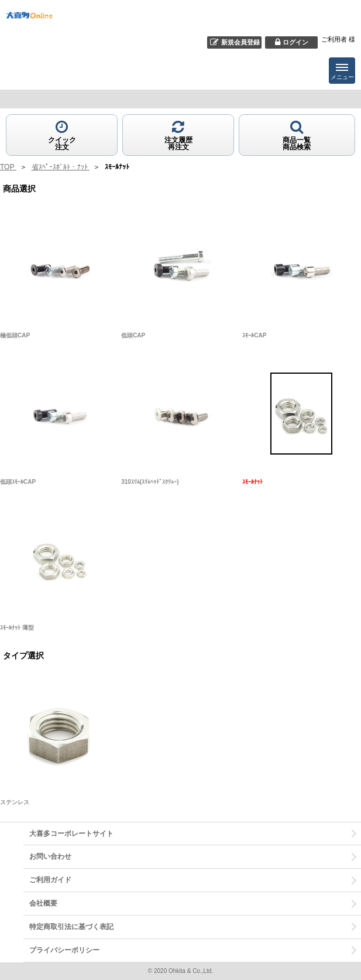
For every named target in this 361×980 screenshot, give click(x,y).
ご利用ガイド (50, 880)
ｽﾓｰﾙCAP (254, 335)
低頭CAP (133, 335)
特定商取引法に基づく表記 (71, 927)
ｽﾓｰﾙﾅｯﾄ (252, 482)
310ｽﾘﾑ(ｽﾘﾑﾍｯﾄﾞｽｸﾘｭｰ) (150, 482)
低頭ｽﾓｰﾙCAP (18, 482)
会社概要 (43, 903)
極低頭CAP (15, 335)
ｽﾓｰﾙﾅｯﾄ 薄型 (17, 628)
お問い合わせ (50, 856)
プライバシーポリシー (64, 950)
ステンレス (15, 802)
